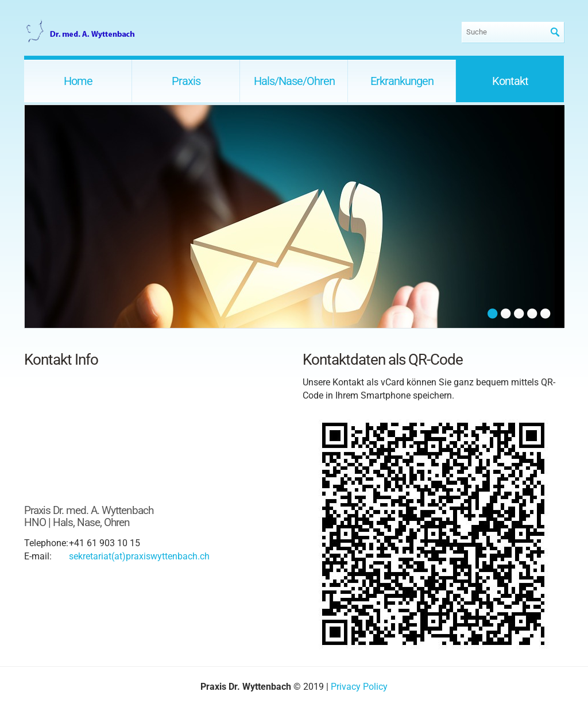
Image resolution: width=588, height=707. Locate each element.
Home (78, 81)
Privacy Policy (359, 687)
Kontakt (510, 81)
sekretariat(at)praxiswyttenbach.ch (139, 556)
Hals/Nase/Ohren (294, 81)
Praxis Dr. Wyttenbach (82, 32)
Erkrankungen (402, 81)
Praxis (186, 81)
